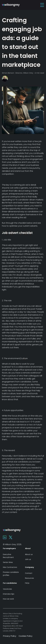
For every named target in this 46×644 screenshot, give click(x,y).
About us (29, 554)
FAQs (27, 583)
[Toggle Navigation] (42, 5)
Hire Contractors (10, 567)
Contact (29, 573)
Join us (28, 559)
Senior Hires (8, 562)
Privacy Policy (10, 636)
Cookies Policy (26, 636)
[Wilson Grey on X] (11, 537)
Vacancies (7, 589)
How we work (8, 599)
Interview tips (9, 594)
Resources (29, 578)
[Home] (11, 5)
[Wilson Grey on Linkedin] (5, 537)
